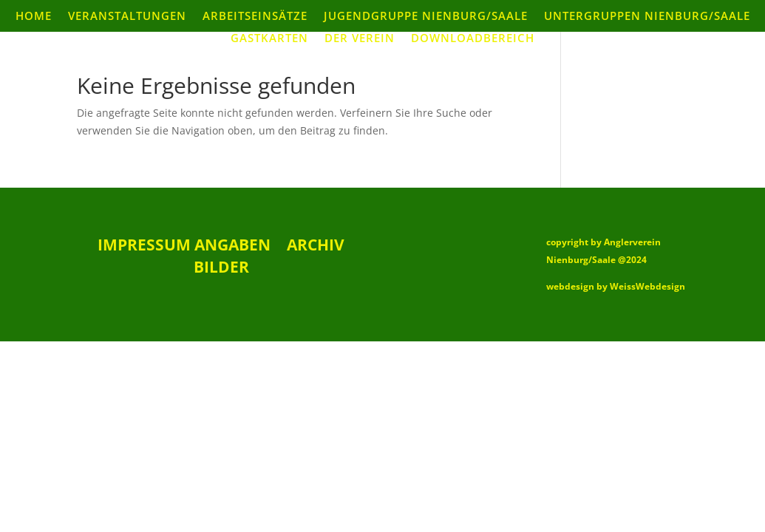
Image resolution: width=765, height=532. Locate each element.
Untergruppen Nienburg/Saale (647, 17)
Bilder (221, 269)
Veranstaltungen (127, 17)
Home (34, 17)
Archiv (316, 247)
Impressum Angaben (184, 247)
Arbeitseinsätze (255, 17)
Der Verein (360, 39)
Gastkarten (269, 39)
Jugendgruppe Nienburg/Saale (426, 17)
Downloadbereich (473, 39)
